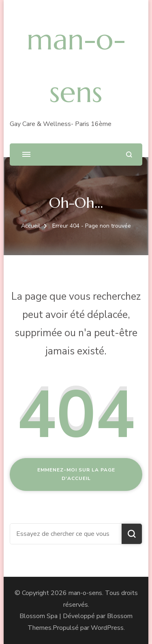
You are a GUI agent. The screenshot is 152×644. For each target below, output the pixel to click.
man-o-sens (85, 593)
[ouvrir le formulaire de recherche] (129, 155)
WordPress (107, 628)
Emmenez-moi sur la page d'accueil (76, 474)
